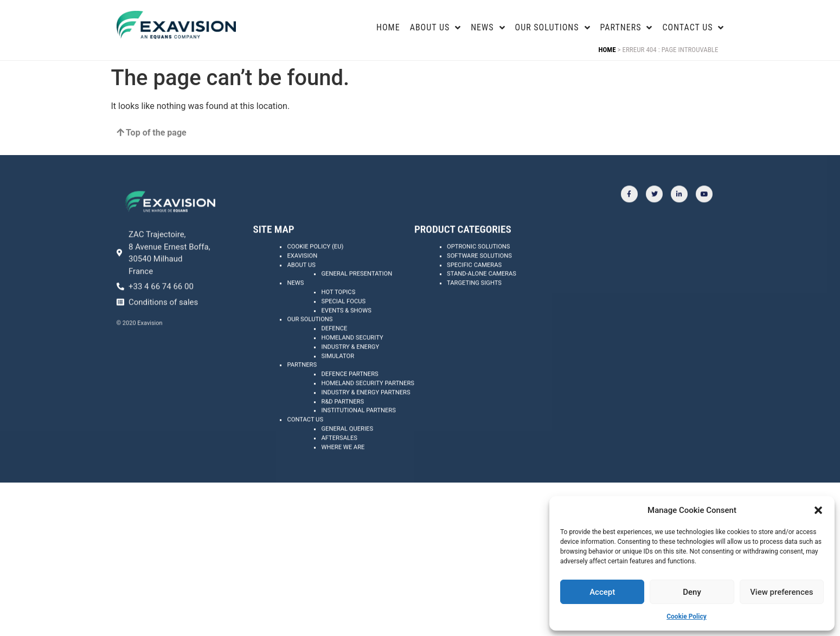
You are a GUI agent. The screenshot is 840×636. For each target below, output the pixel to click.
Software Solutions (479, 286)
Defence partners (350, 404)
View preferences (781, 592)
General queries (347, 459)
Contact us (693, 28)
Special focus (343, 332)
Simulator (338, 386)
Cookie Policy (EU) (315, 277)
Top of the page (152, 133)
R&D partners (342, 432)
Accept (602, 592)
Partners (627, 28)
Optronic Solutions (478, 277)
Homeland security (352, 368)
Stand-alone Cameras (482, 304)
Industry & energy (350, 377)
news (488, 28)
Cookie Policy (687, 616)
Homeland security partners (368, 413)
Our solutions (310, 349)
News (295, 313)
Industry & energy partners (366, 423)
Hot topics (338, 322)
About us (301, 295)
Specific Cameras (474, 295)
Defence (334, 359)
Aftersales (339, 468)
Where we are (343, 477)
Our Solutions (553, 28)
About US (436, 28)
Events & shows (346, 341)
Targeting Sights (474, 313)
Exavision (302, 286)
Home (388, 27)
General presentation (357, 304)
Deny (692, 592)
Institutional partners (358, 441)
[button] (818, 510)
